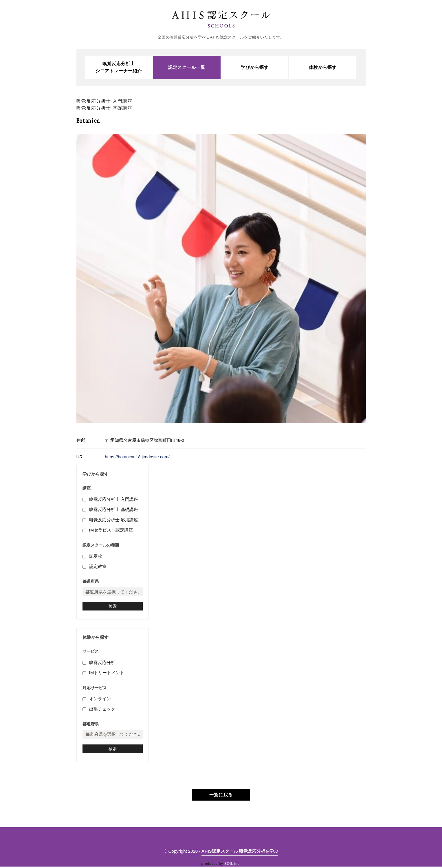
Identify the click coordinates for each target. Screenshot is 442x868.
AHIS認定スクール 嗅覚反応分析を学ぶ (240, 853)
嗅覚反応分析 (102, 664)
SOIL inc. (232, 865)
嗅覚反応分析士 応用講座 (114, 521)
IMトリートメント (107, 674)
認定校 (96, 557)
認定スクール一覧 (187, 68)
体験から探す (323, 68)
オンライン (100, 700)
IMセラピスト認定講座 (111, 531)
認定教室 (98, 567)
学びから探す (255, 68)
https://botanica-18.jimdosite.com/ (137, 457)
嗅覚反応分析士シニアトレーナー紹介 (119, 68)
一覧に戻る (221, 796)
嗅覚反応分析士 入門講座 (114, 500)
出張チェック (102, 710)
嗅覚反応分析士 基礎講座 (114, 510)
